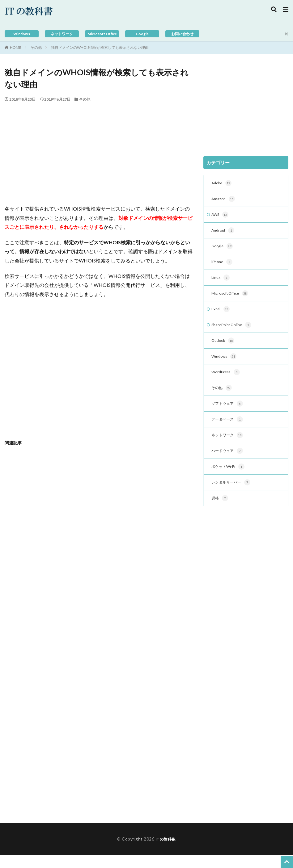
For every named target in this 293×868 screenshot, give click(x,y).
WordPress (227, 380)
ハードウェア (229, 462)
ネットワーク (62, 34)
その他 (36, 47)
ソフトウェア (229, 413)
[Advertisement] (99, 149)
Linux (221, 282)
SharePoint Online (234, 331)
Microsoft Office (102, 34)
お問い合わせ (182, 34)
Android (224, 233)
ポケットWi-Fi (230, 478)
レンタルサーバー (233, 495)
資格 (220, 511)
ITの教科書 (165, 852)
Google (142, 34)
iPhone (223, 266)
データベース (229, 429)
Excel (221, 315)
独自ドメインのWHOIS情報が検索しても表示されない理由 (100, 47)
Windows (22, 34)
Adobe (223, 184)
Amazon (224, 200)
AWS (221, 216)
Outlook (224, 347)
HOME (16, 47)
